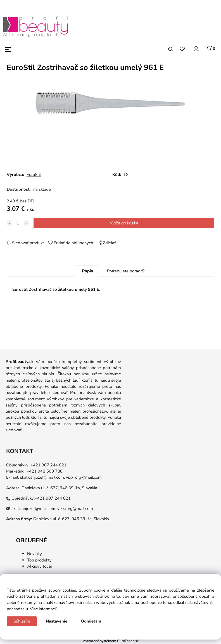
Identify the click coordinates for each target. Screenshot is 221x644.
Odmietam (91, 621)
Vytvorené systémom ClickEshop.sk (111, 641)
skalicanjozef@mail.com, (42, 477)
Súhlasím (22, 621)
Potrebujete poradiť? (126, 271)
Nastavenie (57, 621)
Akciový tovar (40, 566)
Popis (87, 271)
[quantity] (18, 223)
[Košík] (211, 49)
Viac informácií (43, 609)
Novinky (35, 554)
